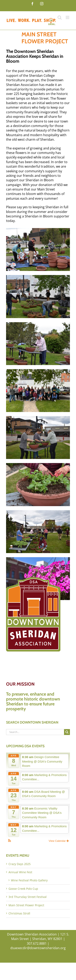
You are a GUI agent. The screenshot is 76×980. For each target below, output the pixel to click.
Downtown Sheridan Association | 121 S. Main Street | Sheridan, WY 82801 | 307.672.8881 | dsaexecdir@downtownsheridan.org (38, 941)
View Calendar (59, 841)
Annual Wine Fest (20, 872)
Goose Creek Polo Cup (23, 889)
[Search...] (35, 732)
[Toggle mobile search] (60, 17)
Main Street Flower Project (26, 905)
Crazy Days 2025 (20, 864)
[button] (10, 841)
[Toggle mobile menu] (68, 17)
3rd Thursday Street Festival (28, 897)
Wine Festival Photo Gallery (29, 880)
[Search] (67, 732)
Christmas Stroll (19, 913)
